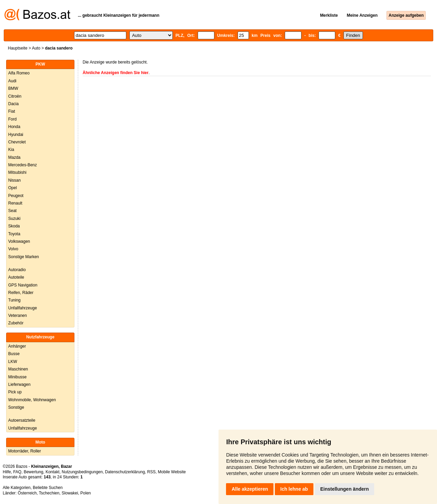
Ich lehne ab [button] (294, 489)
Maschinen (18, 369)
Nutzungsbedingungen (82, 472)
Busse (14, 354)
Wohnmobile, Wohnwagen (32, 400)
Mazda (14, 157)
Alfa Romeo (19, 73)
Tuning (14, 300)
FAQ (17, 472)
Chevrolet (17, 142)
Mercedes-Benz (23, 165)
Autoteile (16, 277)
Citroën (15, 96)
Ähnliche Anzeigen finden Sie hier (116, 73)
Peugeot (16, 196)
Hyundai (16, 135)
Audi (12, 81)
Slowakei (70, 493)
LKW (13, 362)
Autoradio (17, 270)
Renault (15, 203)
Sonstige (16, 407)
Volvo (13, 249)
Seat (12, 211)
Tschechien (49, 493)
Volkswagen (19, 241)
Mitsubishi (17, 172)
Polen (86, 493)
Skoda (14, 226)
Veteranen (18, 316)
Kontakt (52, 472)
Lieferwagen (19, 384)
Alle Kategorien (17, 488)
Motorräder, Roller (25, 451)
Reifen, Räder (21, 293)
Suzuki (14, 219)
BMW (13, 88)
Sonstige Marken (24, 257)
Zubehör (16, 323)
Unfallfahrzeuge (23, 308)
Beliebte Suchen (48, 488)
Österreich (27, 493)
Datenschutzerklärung (125, 472)
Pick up (15, 392)
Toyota (14, 234)
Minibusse (17, 377)
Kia (11, 150)
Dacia (13, 104)
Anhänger (17, 346)
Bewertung (33, 472)
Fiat (12, 111)
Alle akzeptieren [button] (250, 489)
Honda (14, 127)
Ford (12, 119)
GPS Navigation (23, 285)
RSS (151, 472)
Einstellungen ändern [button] (344, 489)
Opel (12, 188)
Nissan (15, 180)
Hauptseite (18, 48)
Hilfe (7, 472)
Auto (36, 48)
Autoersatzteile (22, 420)
